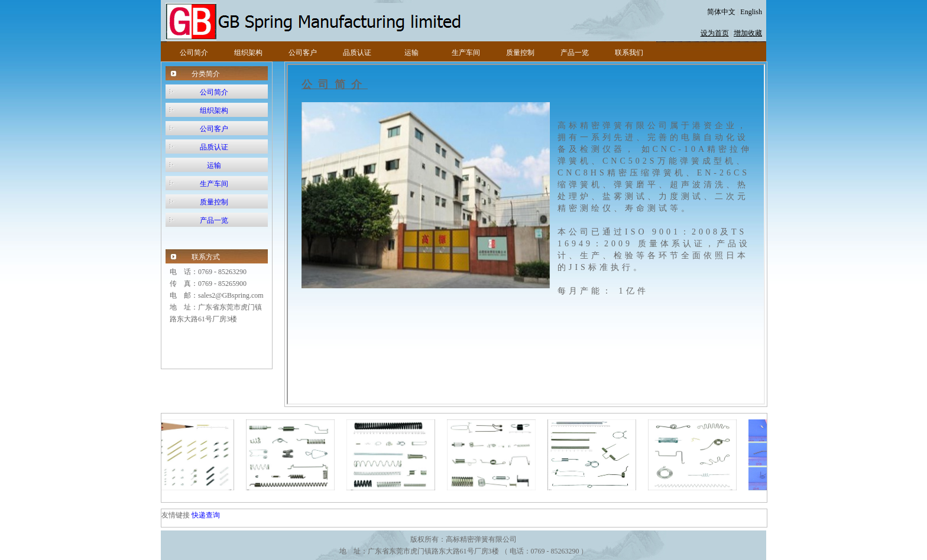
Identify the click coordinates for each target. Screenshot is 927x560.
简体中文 (721, 12)
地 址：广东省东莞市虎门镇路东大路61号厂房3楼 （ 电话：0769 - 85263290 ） (464, 551)
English (751, 12)
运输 (411, 53)
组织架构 (248, 53)
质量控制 (520, 53)
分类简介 (206, 74)
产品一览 (575, 53)
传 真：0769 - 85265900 (208, 284)
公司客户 (303, 53)
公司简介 (194, 53)
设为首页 (715, 33)
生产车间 (466, 53)
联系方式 (206, 257)
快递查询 (206, 515)
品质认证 (357, 53)
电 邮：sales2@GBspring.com (217, 295)
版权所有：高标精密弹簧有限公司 (463, 539)
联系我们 (629, 53)
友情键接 (176, 515)
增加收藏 (748, 33)
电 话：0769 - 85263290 (208, 272)
